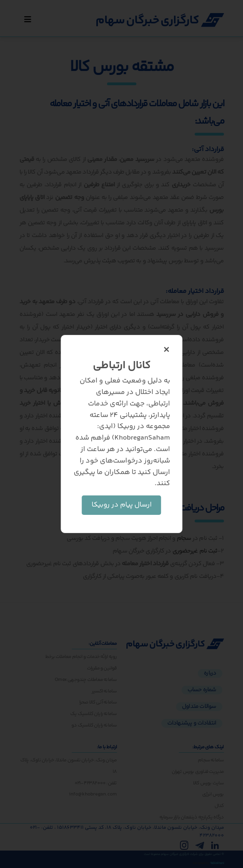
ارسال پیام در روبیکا (122, 505)
